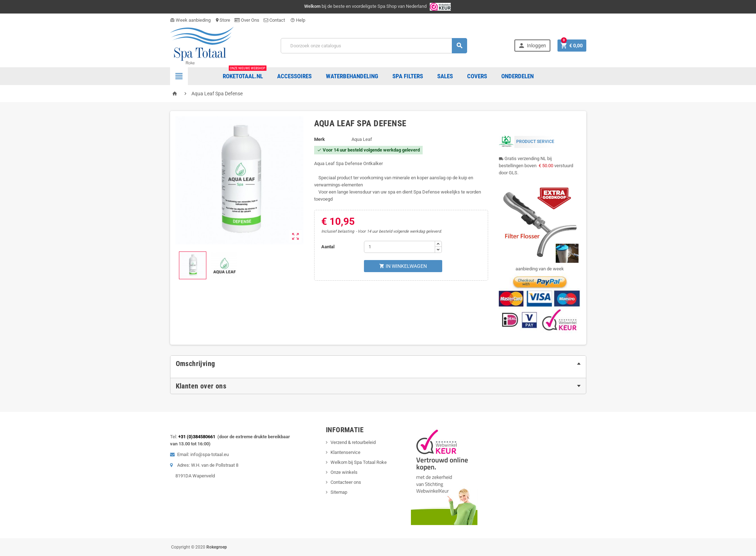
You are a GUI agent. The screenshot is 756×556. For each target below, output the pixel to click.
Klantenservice (345, 452)
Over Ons (247, 20)
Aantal (328, 247)
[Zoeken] (374, 46)
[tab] (378, 364)
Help (298, 20)
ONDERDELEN (517, 76)
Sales (445, 76)
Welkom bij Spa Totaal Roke (359, 462)
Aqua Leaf (362, 139)
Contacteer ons (346, 482)
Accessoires (294, 76)
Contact (275, 20)
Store (223, 20)
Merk (319, 139)
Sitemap (339, 492)
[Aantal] (400, 247)
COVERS (477, 76)
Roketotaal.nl (245, 73)
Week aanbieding (190, 20)
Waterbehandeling (352, 76)
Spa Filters (408, 76)
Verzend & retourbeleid (353, 442)
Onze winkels (344, 472)
